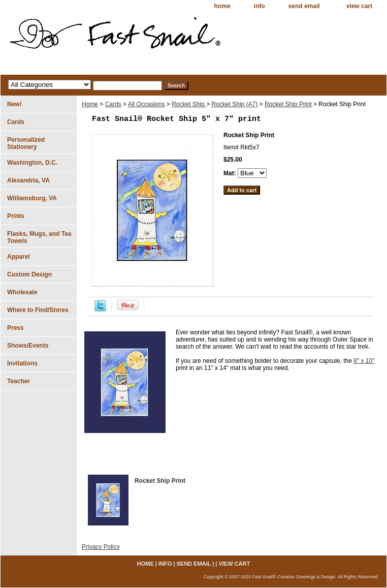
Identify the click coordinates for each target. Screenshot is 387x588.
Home (90, 104)
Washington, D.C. (32, 163)
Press (15, 328)
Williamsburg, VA (32, 198)
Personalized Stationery (26, 143)
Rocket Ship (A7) (235, 104)
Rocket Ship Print (288, 104)
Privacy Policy (101, 547)
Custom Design (29, 274)
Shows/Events (28, 346)
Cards (113, 104)
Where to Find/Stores (38, 310)
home (222, 6)
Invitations (22, 363)
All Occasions (147, 104)
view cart (359, 6)
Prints (16, 216)
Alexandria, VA (28, 180)
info (260, 6)
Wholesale (22, 292)
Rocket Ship (189, 104)
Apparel (19, 257)
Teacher (19, 381)
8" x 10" (364, 361)
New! (14, 104)
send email (304, 6)
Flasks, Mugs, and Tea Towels (39, 237)
